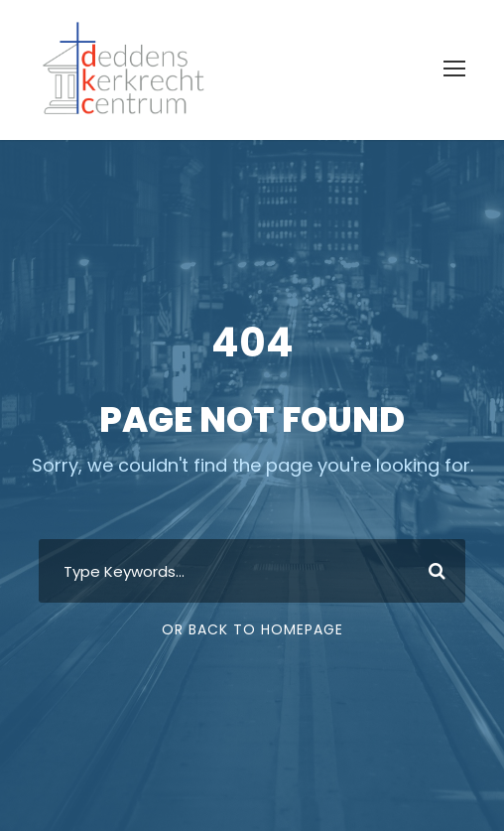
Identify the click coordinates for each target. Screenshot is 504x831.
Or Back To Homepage (252, 629)
